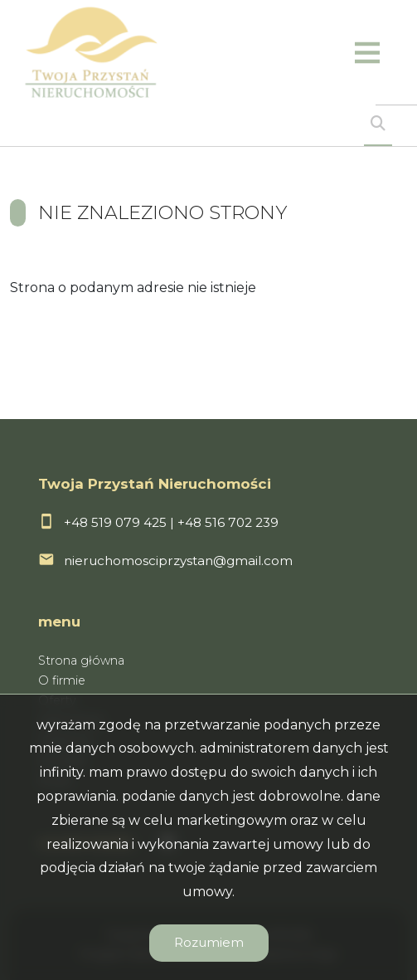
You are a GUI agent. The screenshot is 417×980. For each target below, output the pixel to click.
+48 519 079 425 (115, 522)
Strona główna (81, 661)
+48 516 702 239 (228, 522)
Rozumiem (209, 942)
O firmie (62, 680)
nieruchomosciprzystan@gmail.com (178, 561)
